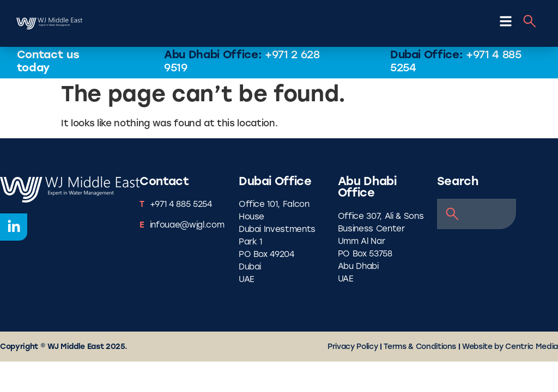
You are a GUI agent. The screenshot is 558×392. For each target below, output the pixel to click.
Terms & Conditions (420, 347)
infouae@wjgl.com (187, 226)
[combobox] (477, 214)
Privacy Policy (353, 347)
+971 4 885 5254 (181, 205)
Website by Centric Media (510, 347)
